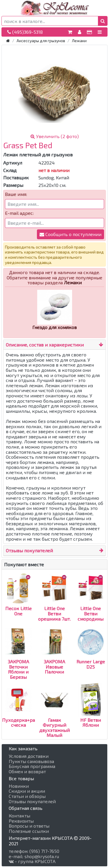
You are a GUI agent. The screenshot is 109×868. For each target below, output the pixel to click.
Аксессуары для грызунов (41, 41)
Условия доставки (29, 756)
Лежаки (79, 41)
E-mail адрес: (19, 213)
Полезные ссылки (29, 831)
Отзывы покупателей (29, 550)
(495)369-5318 (25, 32)
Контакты (19, 816)
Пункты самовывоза (31, 761)
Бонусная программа (32, 766)
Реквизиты (21, 821)
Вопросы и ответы (29, 826)
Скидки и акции (27, 791)
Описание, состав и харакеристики (45, 345)
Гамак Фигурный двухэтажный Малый (54, 717)
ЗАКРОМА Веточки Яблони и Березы (18, 659)
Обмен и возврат (27, 771)
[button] (103, 21)
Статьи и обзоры (27, 796)
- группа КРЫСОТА (32, 861)
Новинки (19, 786)
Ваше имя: (16, 194)
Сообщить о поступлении (70, 234)
